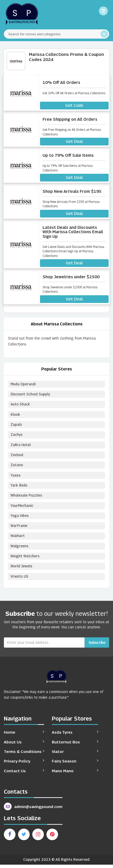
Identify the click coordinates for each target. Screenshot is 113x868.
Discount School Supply (31, 394)
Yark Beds (19, 487)
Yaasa (15, 477)
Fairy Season (75, 764)
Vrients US (20, 580)
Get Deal (74, 141)
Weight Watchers (25, 559)
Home (24, 736)
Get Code (74, 105)
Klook (16, 415)
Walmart (18, 539)
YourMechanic (22, 508)
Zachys (17, 436)
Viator (75, 755)
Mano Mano (75, 774)
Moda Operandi (23, 384)
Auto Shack (21, 405)
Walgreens (19, 549)
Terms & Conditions (24, 755)
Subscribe (97, 646)
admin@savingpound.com (33, 810)
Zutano (17, 467)
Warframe (19, 528)
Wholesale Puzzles (26, 497)
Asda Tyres (75, 736)
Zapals (16, 425)
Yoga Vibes (20, 518)
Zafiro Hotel (21, 446)
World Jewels (22, 570)
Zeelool (17, 456)
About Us (24, 745)
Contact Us (24, 774)
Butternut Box (75, 745)
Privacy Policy (24, 764)
